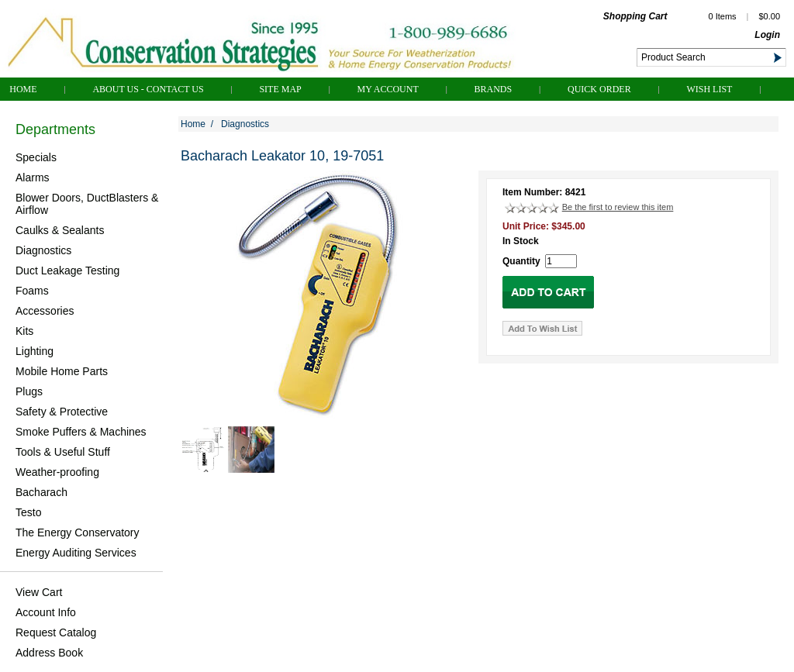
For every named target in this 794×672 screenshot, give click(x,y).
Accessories (45, 311)
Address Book (49, 653)
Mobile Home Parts (62, 371)
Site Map (280, 89)
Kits (24, 331)
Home (23, 89)
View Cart (39, 592)
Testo (28, 512)
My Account (388, 89)
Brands (494, 89)
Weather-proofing (57, 472)
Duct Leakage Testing (67, 271)
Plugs (29, 391)
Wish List (709, 89)
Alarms (33, 177)
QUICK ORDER (599, 89)
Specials (36, 157)
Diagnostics (43, 250)
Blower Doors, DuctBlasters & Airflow (87, 204)
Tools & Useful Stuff (63, 452)
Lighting (35, 351)
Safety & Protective (62, 412)
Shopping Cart (635, 16)
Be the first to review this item (618, 207)
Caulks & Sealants (60, 230)
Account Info (46, 612)
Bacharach (41, 492)
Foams (32, 291)
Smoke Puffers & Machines (81, 432)
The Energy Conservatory (78, 532)
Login (767, 35)
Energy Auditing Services (76, 553)
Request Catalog (56, 632)
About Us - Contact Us (148, 89)
